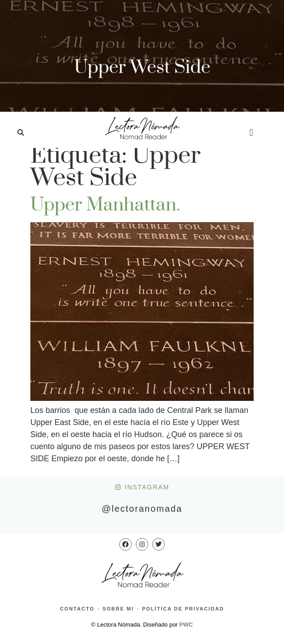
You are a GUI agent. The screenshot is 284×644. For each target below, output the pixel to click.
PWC (186, 625)
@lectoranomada (142, 509)
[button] (21, 133)
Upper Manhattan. (105, 205)
